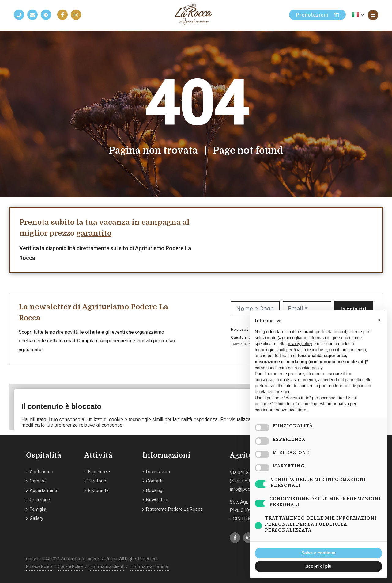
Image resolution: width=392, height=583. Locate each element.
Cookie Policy (71, 566)
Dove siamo (158, 472)
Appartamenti (43, 490)
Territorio (97, 481)
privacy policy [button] (300, 344)
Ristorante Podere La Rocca (174, 509)
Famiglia (38, 509)
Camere (38, 481)
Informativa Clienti (107, 566)
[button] (379, 320)
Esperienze (99, 472)
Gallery (36, 518)
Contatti (154, 481)
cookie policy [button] (310, 368)
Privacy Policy (39, 566)
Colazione (40, 500)
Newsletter (157, 500)
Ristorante (98, 490)
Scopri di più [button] (319, 566)
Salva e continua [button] (318, 553)
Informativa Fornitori (150, 566)
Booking (154, 490)
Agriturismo (41, 472)
